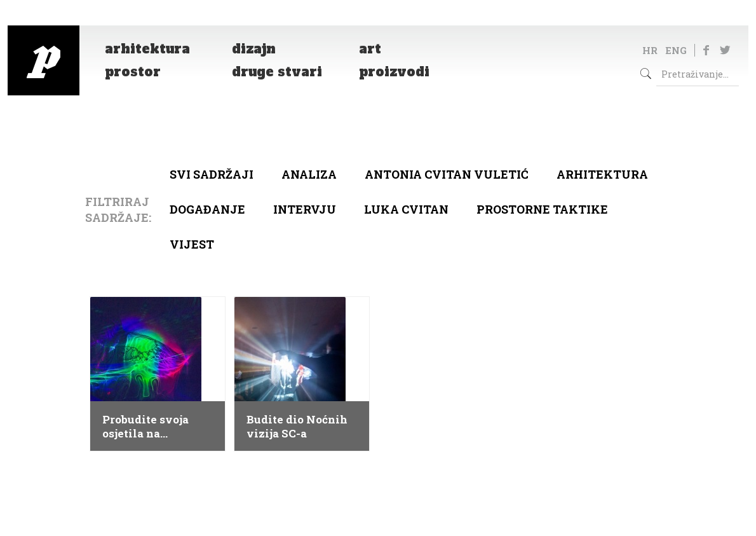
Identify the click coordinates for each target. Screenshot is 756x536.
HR (650, 50)
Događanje (207, 209)
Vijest (192, 244)
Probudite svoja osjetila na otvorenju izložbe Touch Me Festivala (157, 427)
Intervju (305, 209)
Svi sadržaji (212, 174)
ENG (676, 50)
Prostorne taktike (542, 209)
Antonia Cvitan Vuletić (447, 174)
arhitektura (602, 174)
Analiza (309, 174)
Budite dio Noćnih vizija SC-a (297, 427)
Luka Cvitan (406, 209)
